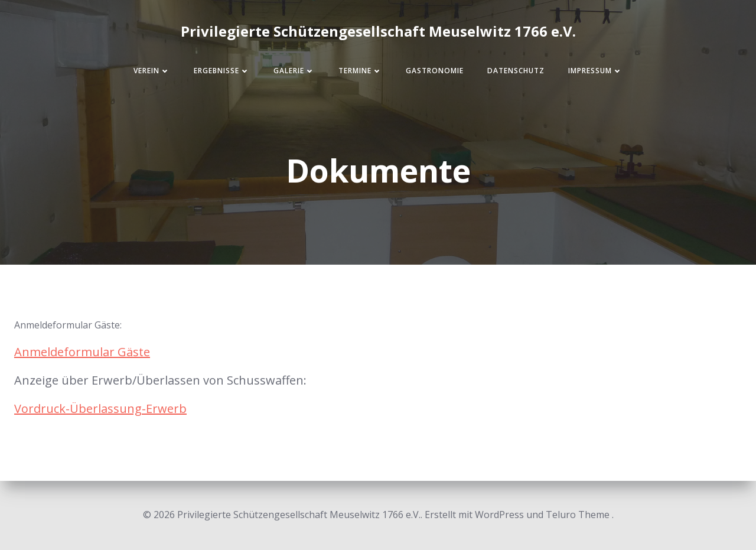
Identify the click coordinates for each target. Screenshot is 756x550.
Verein (152, 71)
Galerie (294, 71)
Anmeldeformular (66, 352)
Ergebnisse (222, 71)
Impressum (595, 71)
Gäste (134, 352)
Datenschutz (516, 71)
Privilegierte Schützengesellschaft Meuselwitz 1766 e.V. (378, 31)
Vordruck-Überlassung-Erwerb (100, 409)
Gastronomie (435, 71)
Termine (360, 71)
